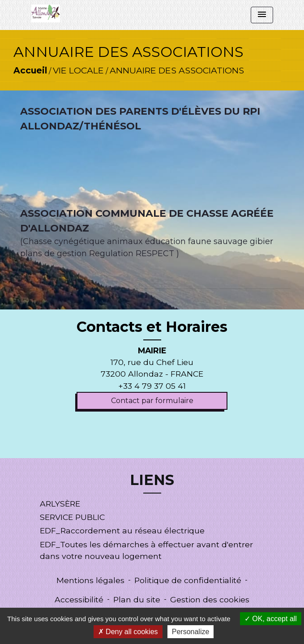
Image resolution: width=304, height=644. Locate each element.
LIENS (152, 480)
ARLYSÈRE (60, 504)
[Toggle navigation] (262, 15)
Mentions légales (90, 580)
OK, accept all (271, 619)
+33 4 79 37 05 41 (152, 386)
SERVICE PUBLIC (72, 517)
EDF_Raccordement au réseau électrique (122, 530)
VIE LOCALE (78, 70)
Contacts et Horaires (152, 327)
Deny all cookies (128, 632)
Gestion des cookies (210, 599)
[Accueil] (46, 13)
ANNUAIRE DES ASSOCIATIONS (177, 70)
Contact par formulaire (152, 401)
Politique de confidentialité (188, 580)
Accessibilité (79, 599)
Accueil (30, 70)
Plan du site (137, 599)
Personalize (191, 632)
